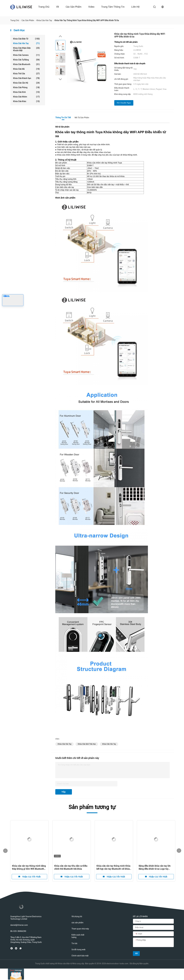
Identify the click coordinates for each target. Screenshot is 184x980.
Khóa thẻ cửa (26, 74)
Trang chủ (44, 7)
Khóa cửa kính (26, 92)
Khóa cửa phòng (26, 87)
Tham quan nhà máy (80, 929)
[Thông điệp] (153, 942)
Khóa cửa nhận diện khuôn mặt (26, 49)
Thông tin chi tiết (63, 118)
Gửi (136, 953)
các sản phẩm (74, 7)
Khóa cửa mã (26, 69)
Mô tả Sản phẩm (82, 118)
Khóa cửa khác (26, 101)
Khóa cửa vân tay (26, 43)
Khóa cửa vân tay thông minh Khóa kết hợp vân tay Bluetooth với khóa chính (113, 868)
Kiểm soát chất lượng (78, 936)
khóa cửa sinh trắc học (87, 744)
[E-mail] (153, 934)
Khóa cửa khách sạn (26, 78)
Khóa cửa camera (26, 55)
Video (91, 7)
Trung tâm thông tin (113, 7)
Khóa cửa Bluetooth (26, 64)
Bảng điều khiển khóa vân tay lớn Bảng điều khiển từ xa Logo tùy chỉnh (155, 868)
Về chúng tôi (77, 916)
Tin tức (74, 943)
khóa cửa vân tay (64, 744)
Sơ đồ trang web (78, 950)
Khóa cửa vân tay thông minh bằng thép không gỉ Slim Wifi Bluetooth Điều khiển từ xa (29, 868)
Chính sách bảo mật (80, 956)
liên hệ (135, 7)
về (57, 7)
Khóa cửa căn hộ (26, 83)
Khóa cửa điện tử (26, 39)
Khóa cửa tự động (26, 60)
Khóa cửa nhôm (26, 97)
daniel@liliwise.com (19, 925)
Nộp (64, 792)
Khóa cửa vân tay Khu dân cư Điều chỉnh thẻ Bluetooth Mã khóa (71, 867)
